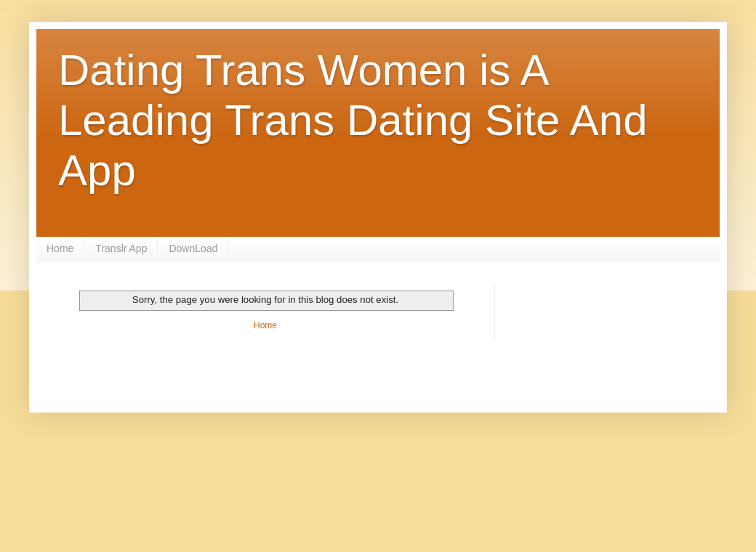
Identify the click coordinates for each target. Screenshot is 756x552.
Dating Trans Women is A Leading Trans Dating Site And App (353, 120)
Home (60, 248)
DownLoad (193, 248)
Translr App (121, 248)
